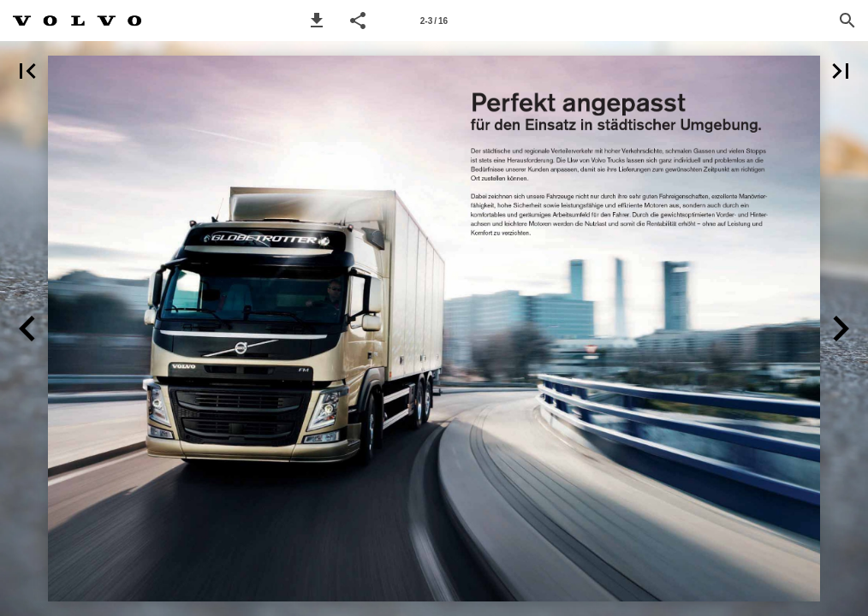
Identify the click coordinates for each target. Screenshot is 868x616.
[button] (317, 21)
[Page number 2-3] (434, 21)
